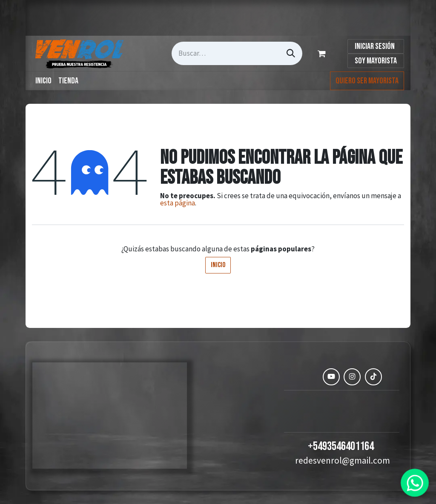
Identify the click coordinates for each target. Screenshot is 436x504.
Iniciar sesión (375, 46)
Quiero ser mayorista (367, 81)
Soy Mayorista (376, 61)
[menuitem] (43, 81)
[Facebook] (310, 377)
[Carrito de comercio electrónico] (323, 54)
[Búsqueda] (291, 53)
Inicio (218, 265)
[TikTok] (373, 377)
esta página (178, 203)
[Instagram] (352, 377)
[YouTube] (331, 377)
